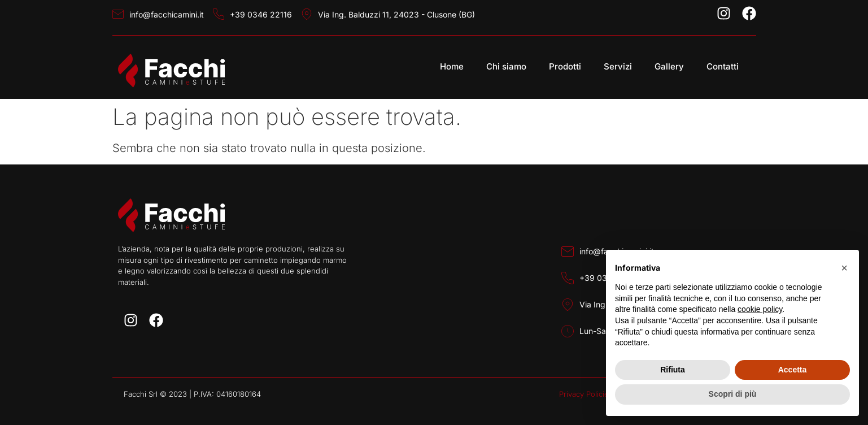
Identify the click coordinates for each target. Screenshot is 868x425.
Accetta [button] (793, 370)
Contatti (723, 66)
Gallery (669, 66)
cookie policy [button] (760, 309)
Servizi (618, 66)
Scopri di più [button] (733, 394)
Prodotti (565, 66)
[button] (844, 268)
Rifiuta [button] (673, 370)
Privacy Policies (586, 394)
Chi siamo (506, 66)
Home (452, 66)
